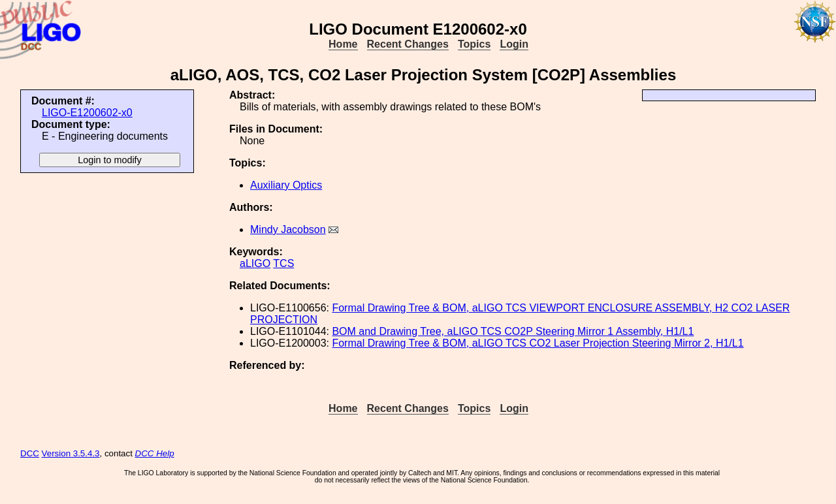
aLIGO (255, 263)
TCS (283, 263)
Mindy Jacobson (288, 229)
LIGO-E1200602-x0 (87, 113)
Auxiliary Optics (286, 185)
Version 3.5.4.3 (71, 453)
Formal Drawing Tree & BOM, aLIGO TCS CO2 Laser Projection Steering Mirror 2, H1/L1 (538, 343)
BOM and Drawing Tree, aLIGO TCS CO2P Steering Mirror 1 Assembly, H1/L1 (513, 331)
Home (343, 44)
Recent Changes (408, 44)
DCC (30, 453)
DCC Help (155, 453)
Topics (474, 44)
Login (514, 44)
